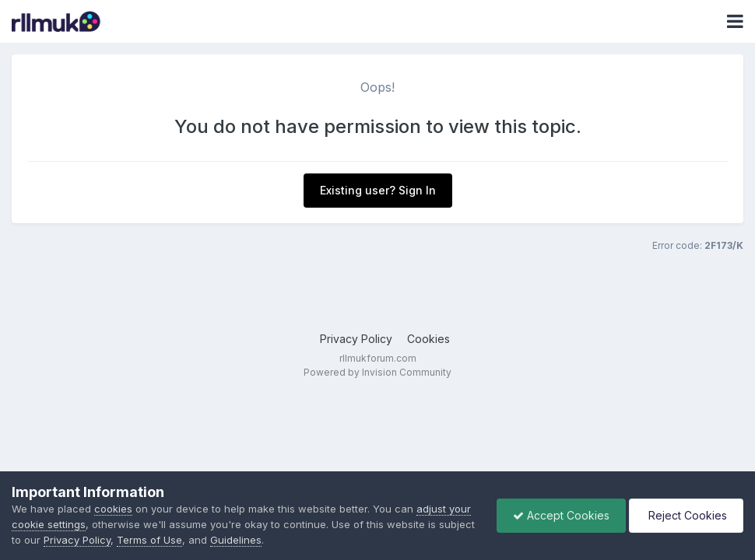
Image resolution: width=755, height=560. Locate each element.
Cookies (428, 339)
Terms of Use (149, 540)
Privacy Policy (356, 339)
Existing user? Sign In (378, 190)
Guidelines (236, 540)
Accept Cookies (561, 515)
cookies (113, 509)
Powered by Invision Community (377, 372)
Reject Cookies (686, 515)
